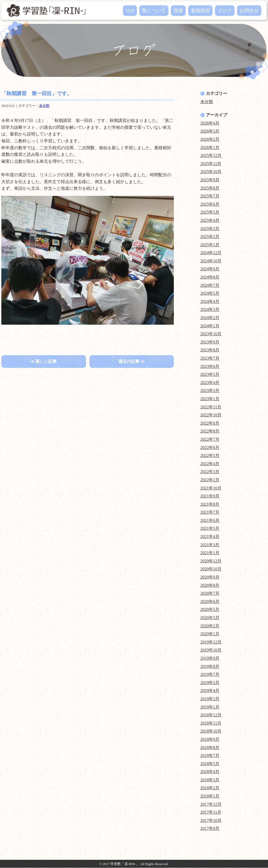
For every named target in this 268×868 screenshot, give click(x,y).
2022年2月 (210, 480)
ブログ (225, 11)
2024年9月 (210, 269)
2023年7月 (210, 358)
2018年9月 (210, 739)
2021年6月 (210, 520)
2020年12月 (211, 561)
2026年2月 (210, 139)
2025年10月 (211, 172)
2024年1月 (210, 326)
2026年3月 (210, 131)
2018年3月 (210, 780)
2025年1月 (210, 245)
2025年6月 (210, 204)
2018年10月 (211, 731)
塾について (154, 11)
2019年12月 (211, 642)
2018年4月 (210, 772)
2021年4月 (210, 537)
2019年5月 (210, 683)
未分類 (44, 106)
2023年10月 (211, 334)
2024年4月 (210, 301)
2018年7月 (210, 755)
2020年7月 (210, 593)
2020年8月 (210, 585)
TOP (130, 11)
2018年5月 (210, 764)
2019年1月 (210, 707)
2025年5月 (210, 212)
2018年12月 (211, 715)
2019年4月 (210, 691)
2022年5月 (210, 455)
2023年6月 (210, 366)
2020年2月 (210, 626)
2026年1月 (210, 147)
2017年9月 (210, 828)
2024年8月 (210, 277)
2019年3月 (210, 699)
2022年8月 (210, 431)
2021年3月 (210, 545)
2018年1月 (210, 796)
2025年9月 (210, 180)
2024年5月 (210, 293)
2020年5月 (210, 609)
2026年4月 (210, 123)
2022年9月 (210, 423)
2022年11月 (211, 407)
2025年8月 (210, 188)
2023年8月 (210, 350)
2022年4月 (210, 464)
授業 (178, 11)
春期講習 (200, 11)
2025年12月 (211, 155)
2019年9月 (210, 658)
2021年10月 (211, 488)
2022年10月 (211, 415)
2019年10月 (211, 650)
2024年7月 (210, 285)
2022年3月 (210, 472)
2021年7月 (210, 512)
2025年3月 (210, 229)
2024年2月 (210, 318)
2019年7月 (210, 674)
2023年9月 (210, 342)
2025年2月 (210, 237)
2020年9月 (210, 577)
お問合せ (249, 11)
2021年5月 (210, 528)
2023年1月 (210, 399)
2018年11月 (211, 723)
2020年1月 (210, 634)
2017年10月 (211, 820)
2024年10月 (211, 261)
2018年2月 (210, 788)
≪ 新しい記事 (44, 361)
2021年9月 (210, 496)
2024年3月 (210, 309)
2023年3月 (210, 391)
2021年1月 (210, 553)
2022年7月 (210, 439)
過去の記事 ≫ (132, 361)
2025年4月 (210, 220)
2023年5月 (210, 374)
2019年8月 (210, 666)
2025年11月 (211, 164)
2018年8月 (210, 748)
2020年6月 (210, 602)
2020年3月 (210, 618)
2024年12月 (211, 253)
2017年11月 (211, 812)
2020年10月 (211, 569)
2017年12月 (211, 804)
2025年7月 (210, 196)
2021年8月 (210, 504)
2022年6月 (210, 448)
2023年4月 (210, 383)
